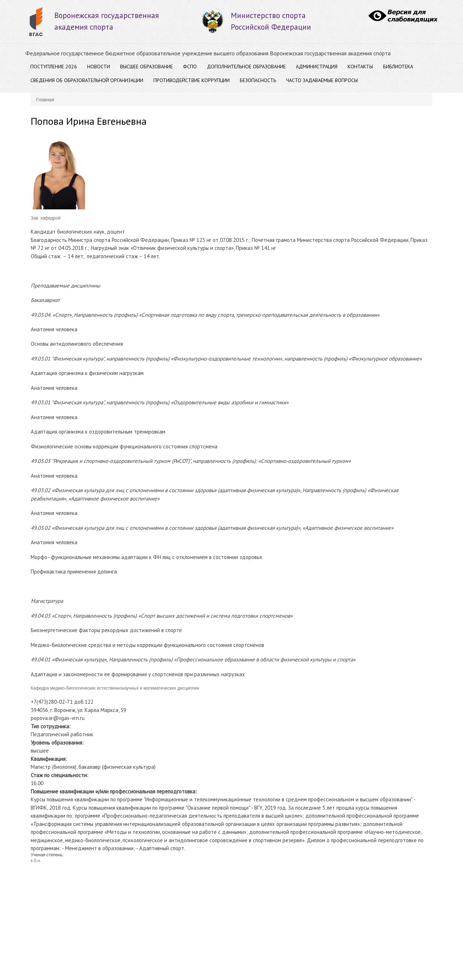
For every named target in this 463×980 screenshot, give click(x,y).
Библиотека (398, 67)
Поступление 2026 (54, 67)
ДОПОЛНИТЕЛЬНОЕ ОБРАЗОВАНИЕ (246, 67)
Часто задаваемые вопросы (322, 80)
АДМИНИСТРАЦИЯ (317, 67)
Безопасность (258, 80)
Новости (99, 67)
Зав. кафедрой (46, 218)
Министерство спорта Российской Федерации (271, 21)
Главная (45, 100)
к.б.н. (36, 861)
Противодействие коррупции (192, 80)
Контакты (360, 67)
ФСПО (190, 67)
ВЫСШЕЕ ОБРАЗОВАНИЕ (146, 67)
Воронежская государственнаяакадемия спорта (107, 21)
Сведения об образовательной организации (87, 80)
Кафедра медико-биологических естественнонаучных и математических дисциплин (115, 688)
